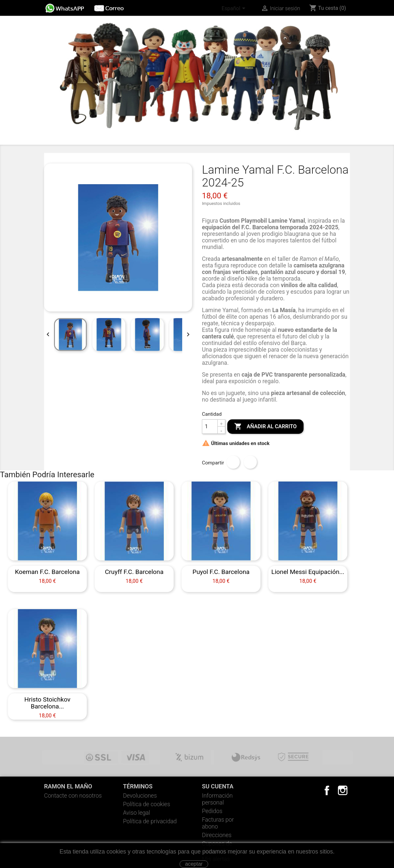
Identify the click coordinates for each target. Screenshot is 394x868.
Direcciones (217, 835)
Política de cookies (147, 804)
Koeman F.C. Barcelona (48, 572)
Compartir (233, 462)
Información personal (217, 799)
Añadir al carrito (265, 427)
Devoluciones (140, 796)
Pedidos (212, 811)
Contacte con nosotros (73, 796)
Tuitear (250, 462)
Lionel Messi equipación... (308, 572)
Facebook (327, 790)
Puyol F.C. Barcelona (221, 572)
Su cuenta (218, 786)
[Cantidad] (210, 427)
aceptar (194, 864)
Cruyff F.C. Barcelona (134, 572)
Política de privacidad (150, 821)
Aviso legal (136, 813)
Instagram (343, 790)
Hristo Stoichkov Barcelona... (47, 703)
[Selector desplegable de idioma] (235, 9)
